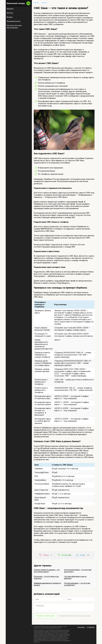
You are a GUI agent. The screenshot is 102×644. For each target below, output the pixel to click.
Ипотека (10, 13)
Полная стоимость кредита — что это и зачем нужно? (47, 571)
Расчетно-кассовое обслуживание (14, 27)
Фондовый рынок (14, 21)
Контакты (81, 627)
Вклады (10, 17)
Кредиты (10, 9)
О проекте (91, 627)
